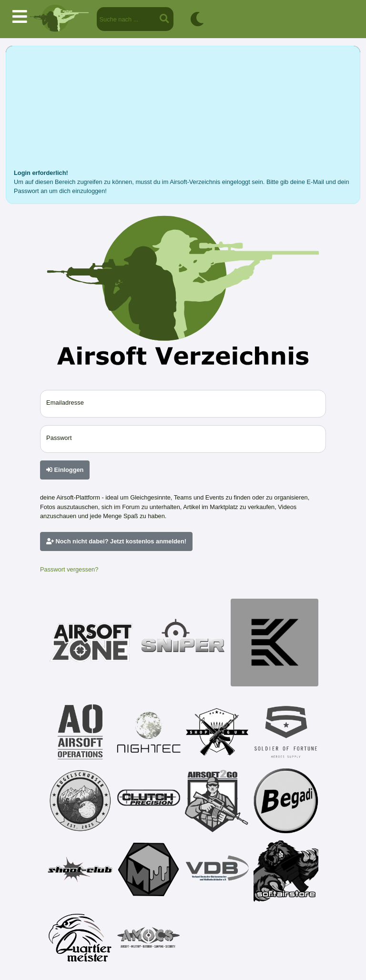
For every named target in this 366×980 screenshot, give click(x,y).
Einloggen (65, 470)
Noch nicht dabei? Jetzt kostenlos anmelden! (116, 541)
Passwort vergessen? (69, 569)
